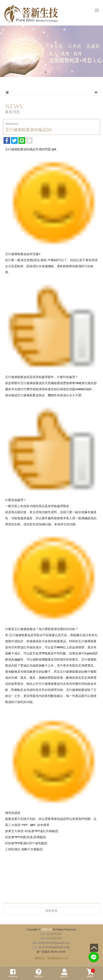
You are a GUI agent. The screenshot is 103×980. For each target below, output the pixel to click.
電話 (43, 934)
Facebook (13, 973)
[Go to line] (94, 957)
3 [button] (58, 72)
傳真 (43, 938)
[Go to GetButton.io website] (94, 965)
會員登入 (64, 973)
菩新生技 (31, 14)
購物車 (91, 973)
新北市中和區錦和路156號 (54, 947)
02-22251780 (54, 938)
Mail (35, 943)
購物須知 (39, 973)
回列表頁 (52, 911)
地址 (35, 947)
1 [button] (46, 72)
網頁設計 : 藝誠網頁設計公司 (51, 958)
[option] (51, 51)
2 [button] (52, 72)
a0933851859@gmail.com (54, 943)
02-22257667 (54, 934)
